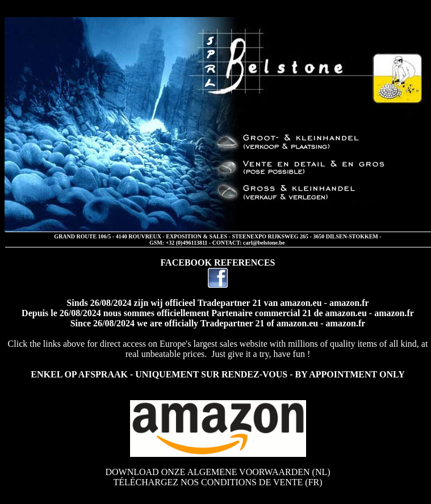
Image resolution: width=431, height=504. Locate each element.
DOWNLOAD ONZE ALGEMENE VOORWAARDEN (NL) (217, 472)
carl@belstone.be (264, 243)
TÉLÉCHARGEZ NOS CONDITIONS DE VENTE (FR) (217, 482)
